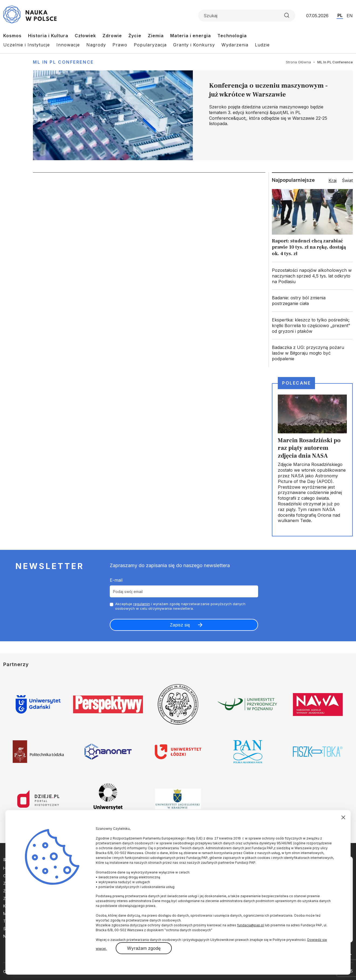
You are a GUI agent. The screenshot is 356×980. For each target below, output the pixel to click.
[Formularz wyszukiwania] (247, 16)
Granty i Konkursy (194, 45)
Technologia (232, 36)
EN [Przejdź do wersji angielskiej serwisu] (350, 16)
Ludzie (262, 45)
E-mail (116, 580)
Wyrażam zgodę (144, 948)
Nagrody (96, 45)
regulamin (142, 604)
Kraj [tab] (333, 180)
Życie (135, 36)
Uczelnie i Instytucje (27, 45)
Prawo (120, 45)
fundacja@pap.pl (251, 925)
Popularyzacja (150, 45)
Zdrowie (112, 36)
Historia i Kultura (48, 36)
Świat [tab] (347, 180)
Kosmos (12, 36)
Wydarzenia (235, 45)
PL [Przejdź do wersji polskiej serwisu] (340, 15)
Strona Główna (298, 62)
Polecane (296, 383)
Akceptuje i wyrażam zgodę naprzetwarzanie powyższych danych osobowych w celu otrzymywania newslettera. (180, 606)
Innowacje (68, 45)
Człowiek (85, 36)
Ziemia (156, 36)
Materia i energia (191, 36)
